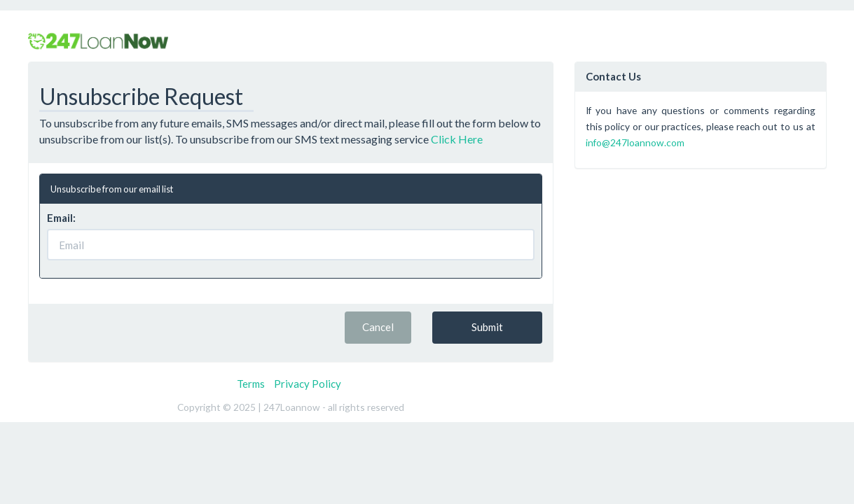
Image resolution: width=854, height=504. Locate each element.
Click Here (457, 139)
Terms (251, 384)
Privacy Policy (308, 384)
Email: (61, 218)
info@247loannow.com (635, 142)
